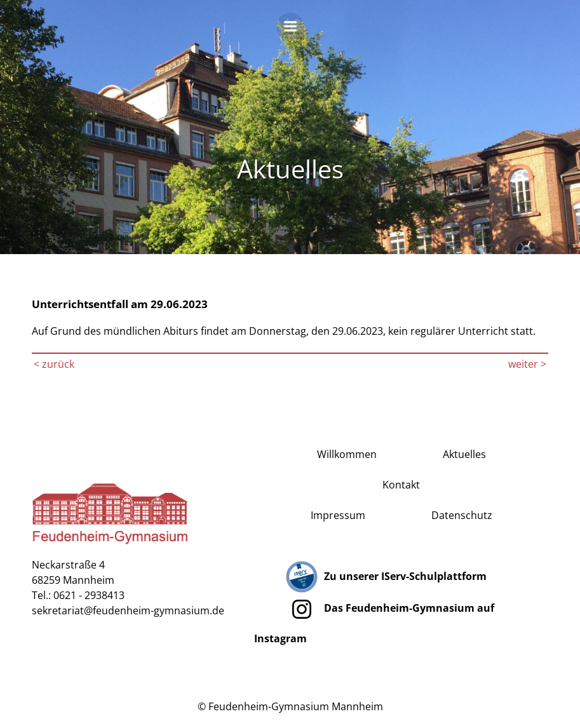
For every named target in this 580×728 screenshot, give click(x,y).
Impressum (338, 515)
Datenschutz (462, 515)
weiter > (527, 364)
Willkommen (347, 454)
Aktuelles (464, 454)
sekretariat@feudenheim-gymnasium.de (128, 610)
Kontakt (401, 485)
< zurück (54, 364)
